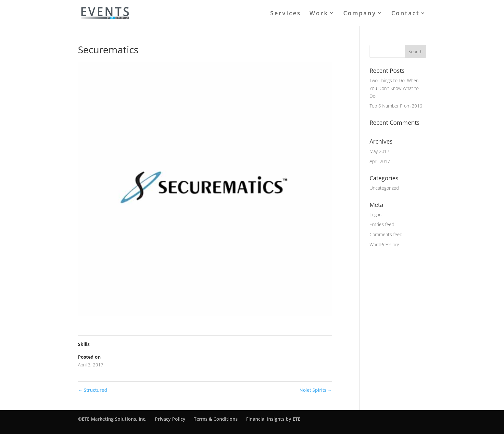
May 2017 (379, 151)
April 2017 (380, 161)
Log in (376, 215)
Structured (93, 390)
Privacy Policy (170, 419)
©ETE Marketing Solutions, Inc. (112, 419)
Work (319, 14)
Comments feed (386, 234)
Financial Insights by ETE (273, 419)
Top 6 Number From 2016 (396, 106)
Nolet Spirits (316, 390)
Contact (405, 14)
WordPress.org (384, 244)
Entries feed (382, 224)
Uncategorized (384, 188)
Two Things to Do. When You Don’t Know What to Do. (394, 88)
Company (360, 14)
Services (286, 14)
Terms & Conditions (216, 419)
